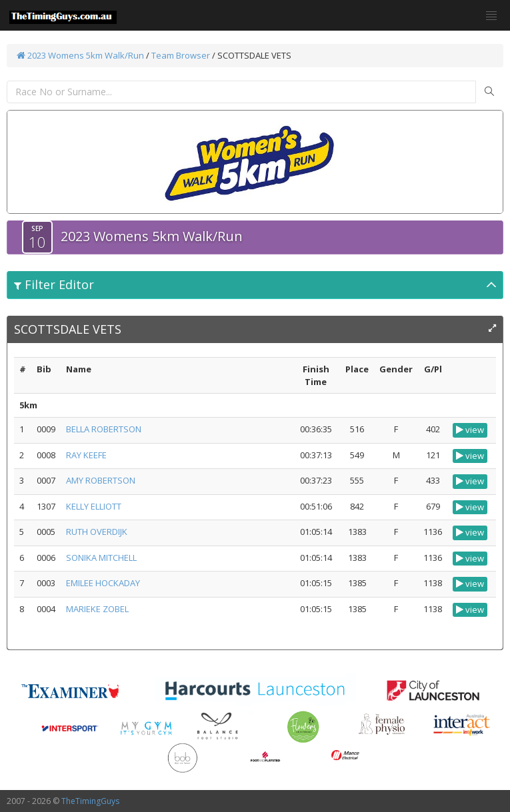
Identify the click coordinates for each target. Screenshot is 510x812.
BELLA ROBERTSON (104, 429)
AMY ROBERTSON (101, 480)
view (470, 430)
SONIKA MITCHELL (101, 558)
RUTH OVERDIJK (97, 532)
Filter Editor (54, 284)
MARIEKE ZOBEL (97, 609)
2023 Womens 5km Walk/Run (80, 55)
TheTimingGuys (90, 801)
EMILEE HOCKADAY (103, 583)
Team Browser (181, 55)
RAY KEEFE (86, 455)
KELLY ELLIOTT (94, 506)
